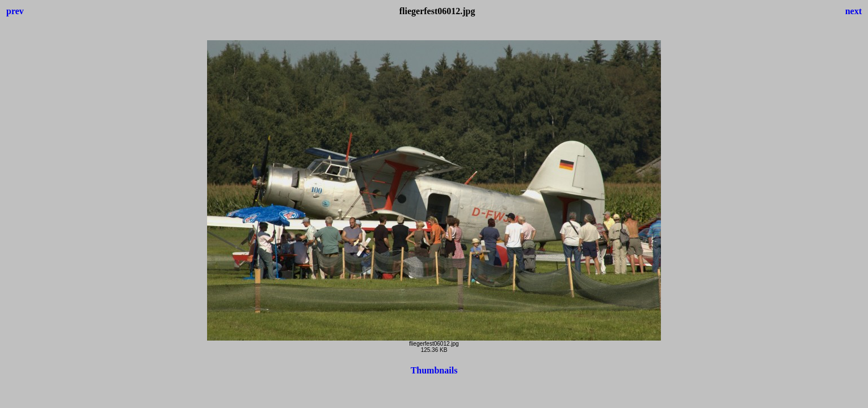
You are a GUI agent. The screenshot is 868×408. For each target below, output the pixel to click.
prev (15, 11)
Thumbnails (434, 370)
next (854, 11)
